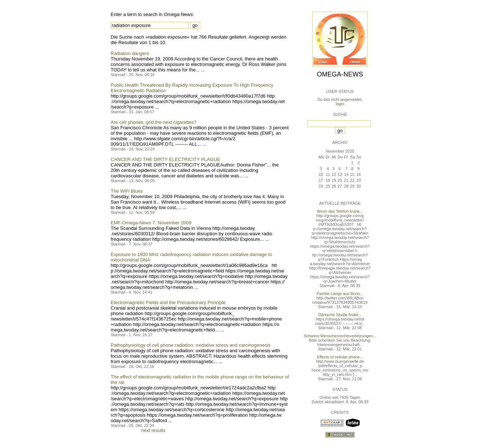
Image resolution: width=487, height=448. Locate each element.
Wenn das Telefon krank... (340, 211)
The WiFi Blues (127, 191)
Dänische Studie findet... (340, 315)
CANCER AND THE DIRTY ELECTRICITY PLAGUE (165, 159)
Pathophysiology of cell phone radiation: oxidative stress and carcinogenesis (191, 345)
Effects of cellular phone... (340, 357)
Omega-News (340, 74)
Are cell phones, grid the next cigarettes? (154, 122)
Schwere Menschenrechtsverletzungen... (340, 336)
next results (153, 430)
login (340, 104)
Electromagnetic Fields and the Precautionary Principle (168, 302)
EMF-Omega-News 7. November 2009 (151, 223)
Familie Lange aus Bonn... (340, 294)
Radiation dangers (130, 53)
